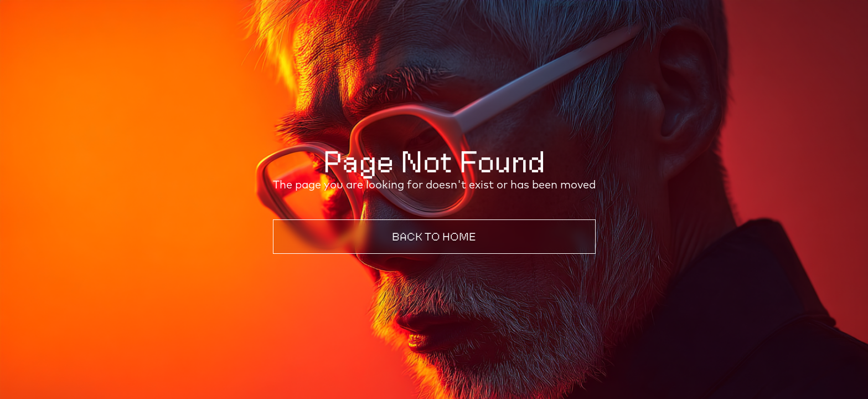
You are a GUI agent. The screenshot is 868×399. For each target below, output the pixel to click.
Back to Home (434, 237)
